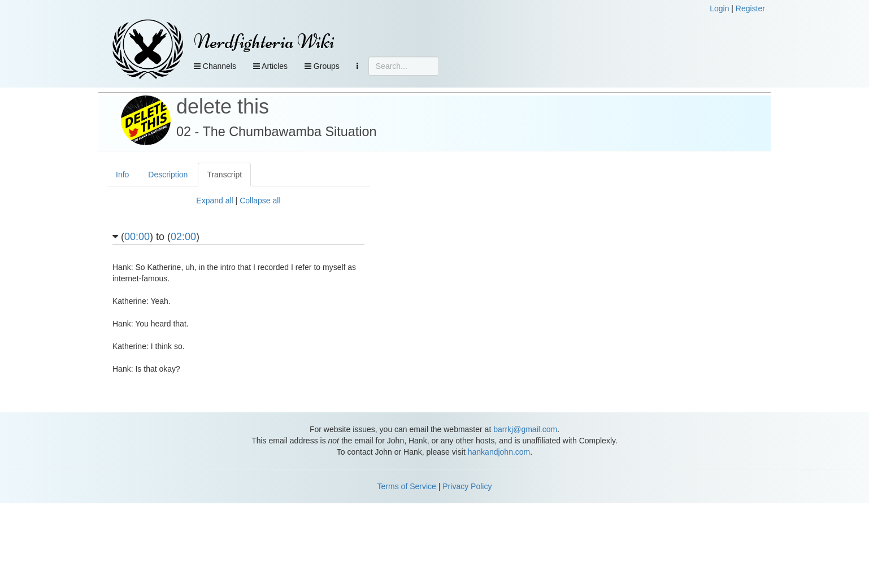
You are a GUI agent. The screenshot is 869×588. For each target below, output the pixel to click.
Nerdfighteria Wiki (264, 42)
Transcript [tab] (224, 175)
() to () (156, 237)
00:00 (137, 237)
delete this (223, 106)
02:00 (183, 237)
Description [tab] (168, 175)
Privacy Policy (467, 486)
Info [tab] (122, 175)
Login (719, 8)
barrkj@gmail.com (525, 429)
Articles (270, 66)
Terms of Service (407, 486)
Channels (215, 66)
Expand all (214, 201)
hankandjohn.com (499, 452)
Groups (322, 66)
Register (750, 8)
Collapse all (260, 201)
